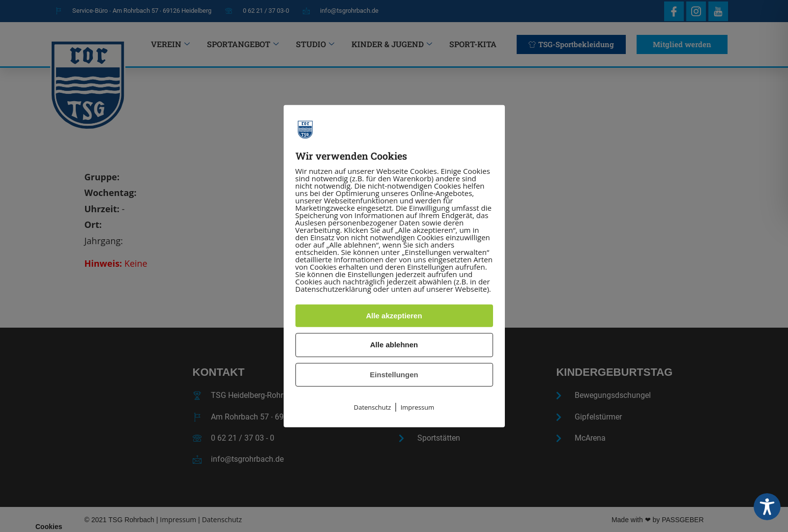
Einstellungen (394, 375)
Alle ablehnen (394, 345)
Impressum (418, 407)
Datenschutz (373, 407)
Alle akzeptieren (394, 316)
